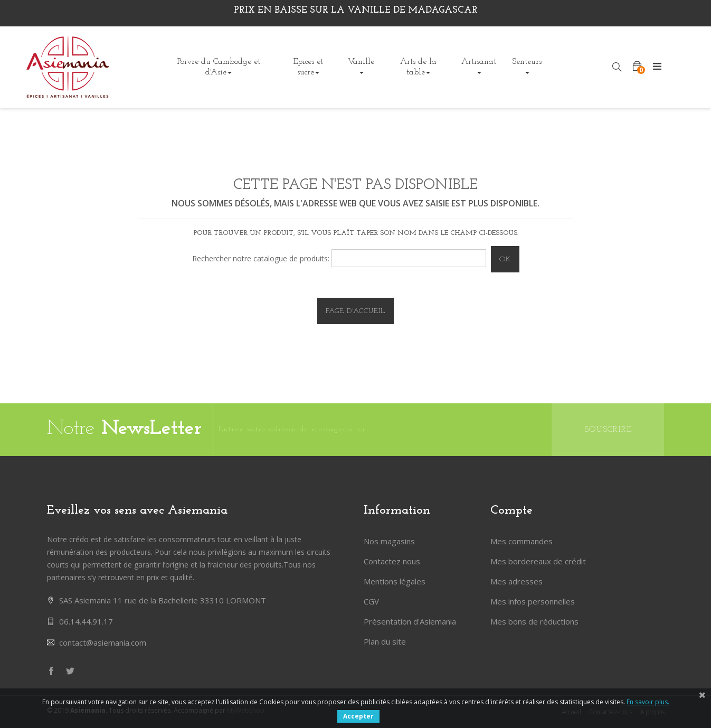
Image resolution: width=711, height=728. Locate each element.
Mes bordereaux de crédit (538, 561)
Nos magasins (389, 541)
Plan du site (385, 641)
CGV (371, 601)
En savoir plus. (648, 702)
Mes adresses (516, 581)
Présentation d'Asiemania (410, 621)
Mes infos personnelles (533, 601)
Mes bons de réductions (534, 621)
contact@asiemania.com (103, 642)
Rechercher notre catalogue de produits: (261, 258)
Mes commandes (522, 541)
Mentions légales (395, 581)
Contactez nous (392, 561)
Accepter (358, 716)
